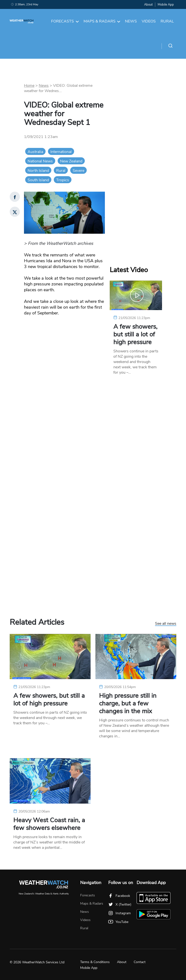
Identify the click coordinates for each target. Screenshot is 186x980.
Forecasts (65, 21)
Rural (167, 21)
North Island (38, 171)
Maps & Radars (102, 21)
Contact (140, 962)
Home (29, 86)
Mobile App (166, 5)
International (61, 152)
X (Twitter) (120, 904)
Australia (35, 152)
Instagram (120, 913)
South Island (38, 180)
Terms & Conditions (95, 962)
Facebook (119, 896)
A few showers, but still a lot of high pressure (135, 334)
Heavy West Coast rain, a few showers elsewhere (49, 824)
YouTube (118, 922)
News (131, 21)
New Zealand (71, 161)
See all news (166, 624)
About (148, 5)
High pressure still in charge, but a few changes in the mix (128, 704)
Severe (78, 171)
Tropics (63, 180)
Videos (149, 21)
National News (40, 161)
